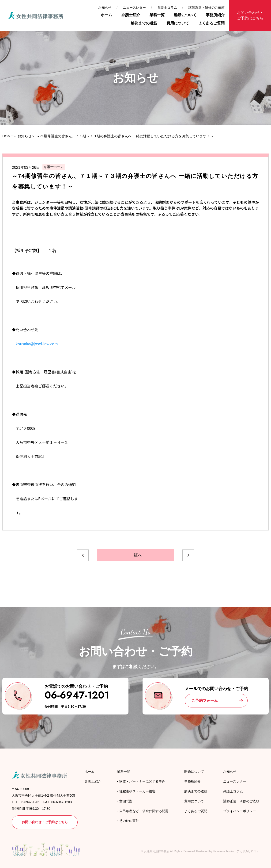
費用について (178, 23)
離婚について (185, 15)
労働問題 (126, 801)
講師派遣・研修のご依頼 (207, 8)
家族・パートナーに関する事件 (142, 781)
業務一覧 (157, 15)
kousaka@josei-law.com (35, 344)
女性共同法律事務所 (157, 851)
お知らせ (105, 8)
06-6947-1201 (77, 695)
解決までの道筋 (144, 23)
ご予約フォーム (205, 701)
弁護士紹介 (131, 15)
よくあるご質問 (211, 23)
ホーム (106, 15)
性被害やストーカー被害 (137, 791)
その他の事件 (129, 821)
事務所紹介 (215, 15)
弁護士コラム (167, 8)
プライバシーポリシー (240, 811)
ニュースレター (134, 8)
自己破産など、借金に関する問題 (144, 811)
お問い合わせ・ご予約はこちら (250, 15)
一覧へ (136, 555)
